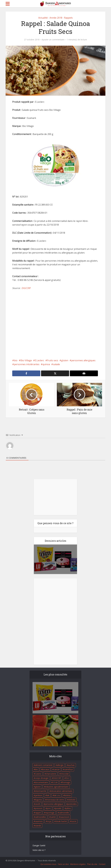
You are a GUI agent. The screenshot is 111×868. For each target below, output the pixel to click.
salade (56, 364)
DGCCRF (26, 288)
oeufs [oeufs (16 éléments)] (38, 804)
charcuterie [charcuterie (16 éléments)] (51, 774)
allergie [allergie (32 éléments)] (60, 765)
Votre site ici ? (39, 850)
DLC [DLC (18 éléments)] (68, 778)
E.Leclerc (39, 360)
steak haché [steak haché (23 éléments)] (61, 821)
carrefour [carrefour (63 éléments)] (69, 769)
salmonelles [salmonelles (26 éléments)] (41, 817)
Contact (102, 864)
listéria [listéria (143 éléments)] (68, 795)
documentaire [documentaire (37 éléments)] (41, 782)
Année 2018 (56, 18)
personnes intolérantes (27, 364)
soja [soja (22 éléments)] (49, 821)
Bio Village (26, 360)
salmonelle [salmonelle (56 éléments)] (64, 813)
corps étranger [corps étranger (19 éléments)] (42, 778)
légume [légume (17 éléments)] (38, 800)
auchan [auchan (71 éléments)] (71, 765)
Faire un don (63, 864)
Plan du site (92, 864)
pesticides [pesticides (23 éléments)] (72, 804)
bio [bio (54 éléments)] (36, 769)
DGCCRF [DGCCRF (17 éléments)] (57, 778)
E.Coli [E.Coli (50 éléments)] (55, 782)
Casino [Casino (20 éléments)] (38, 774)
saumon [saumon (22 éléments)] (39, 821)
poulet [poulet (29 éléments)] (58, 808)
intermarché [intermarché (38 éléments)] (41, 791)
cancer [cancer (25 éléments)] (57, 769)
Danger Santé (39, 845)
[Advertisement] (56, 324)
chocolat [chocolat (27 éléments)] (65, 774)
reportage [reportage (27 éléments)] (50, 813)
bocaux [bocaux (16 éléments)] (46, 769)
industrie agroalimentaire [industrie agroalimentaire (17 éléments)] (57, 787)
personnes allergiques (83, 360)
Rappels (68, 18)
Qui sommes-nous (48, 864)
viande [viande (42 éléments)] (38, 826)
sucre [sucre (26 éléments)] (74, 821)
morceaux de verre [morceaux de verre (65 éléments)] (55, 800)
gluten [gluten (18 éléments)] (38, 787)
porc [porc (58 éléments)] (49, 808)
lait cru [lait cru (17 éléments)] (57, 795)
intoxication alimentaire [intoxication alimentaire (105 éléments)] (62, 791)
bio (16, 360)
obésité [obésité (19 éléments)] (72, 800)
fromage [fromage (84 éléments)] (66, 782)
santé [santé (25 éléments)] (53, 817)
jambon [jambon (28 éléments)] (39, 795)
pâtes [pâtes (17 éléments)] (68, 808)
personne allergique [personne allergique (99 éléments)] (54, 804)
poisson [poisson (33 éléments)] (39, 808)
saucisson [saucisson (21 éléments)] (65, 817)
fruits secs (53, 360)
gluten (65, 360)
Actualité (43, 18)
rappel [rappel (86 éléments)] (38, 813)
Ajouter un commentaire (53, 40)
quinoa (46, 364)
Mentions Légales (78, 864)
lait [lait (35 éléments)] (48, 795)
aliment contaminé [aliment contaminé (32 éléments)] (44, 765)
